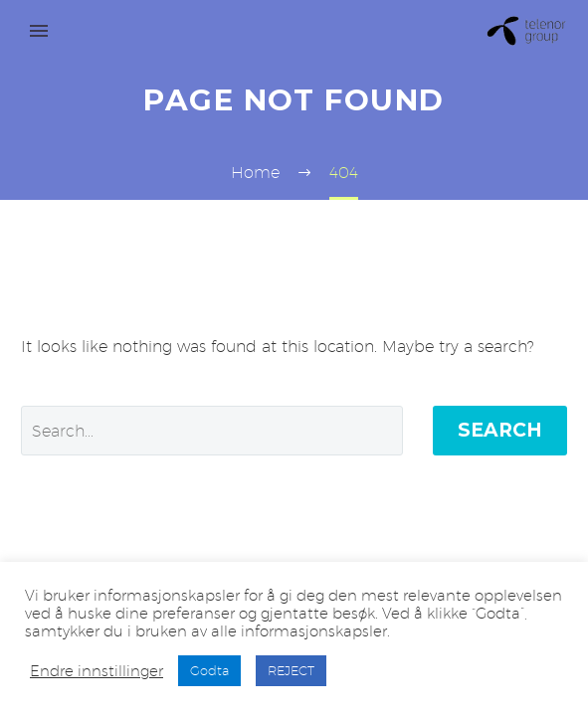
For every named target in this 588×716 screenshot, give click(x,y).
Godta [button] (209, 670)
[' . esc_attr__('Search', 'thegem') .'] (212, 431)
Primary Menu (39, 31)
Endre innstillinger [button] (97, 671)
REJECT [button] (291, 670)
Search (500, 430)
